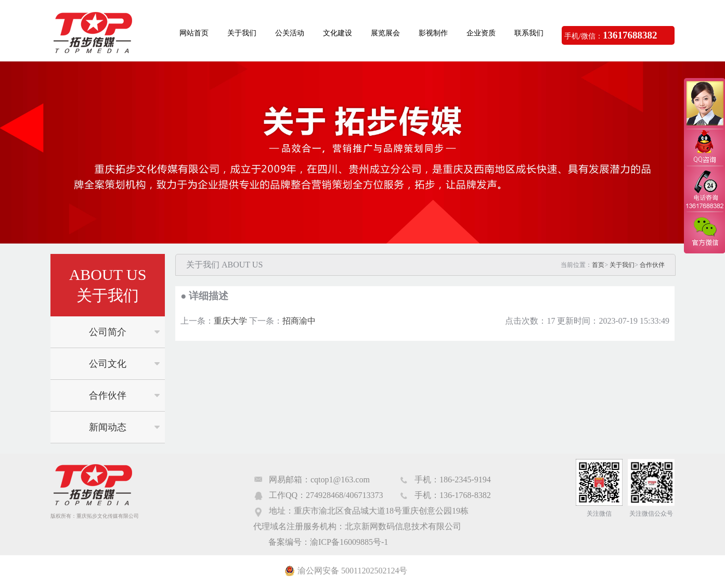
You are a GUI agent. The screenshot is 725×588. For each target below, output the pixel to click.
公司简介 (108, 332)
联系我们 (529, 33)
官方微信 (704, 232)
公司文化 (108, 364)
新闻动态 (108, 427)
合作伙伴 (108, 395)
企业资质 (481, 33)
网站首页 (194, 33)
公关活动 (290, 33)
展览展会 (385, 33)
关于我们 (242, 33)
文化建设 (338, 33)
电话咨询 (704, 189)
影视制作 (433, 33)
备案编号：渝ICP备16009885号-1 (328, 542)
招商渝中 (299, 321)
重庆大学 (230, 321)
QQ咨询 (704, 148)
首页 (598, 265)
